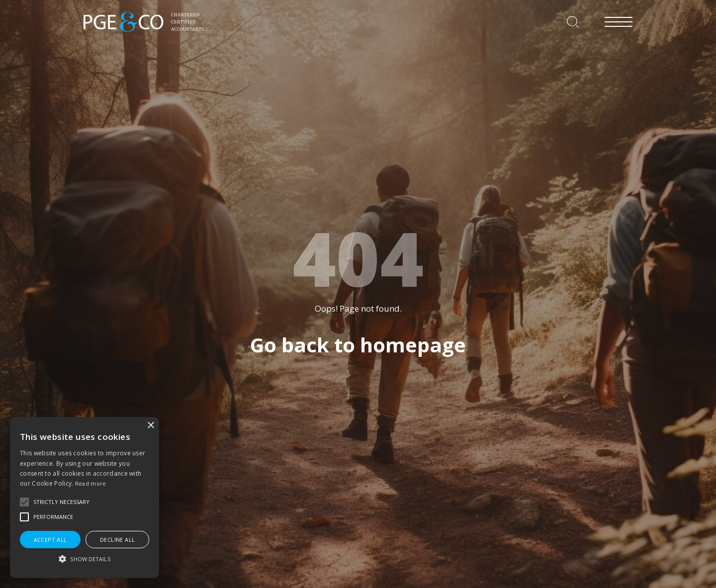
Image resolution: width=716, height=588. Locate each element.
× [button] (150, 426)
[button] (24, 502)
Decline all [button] (117, 540)
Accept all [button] (50, 540)
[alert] (85, 498)
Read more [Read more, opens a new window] (91, 483)
